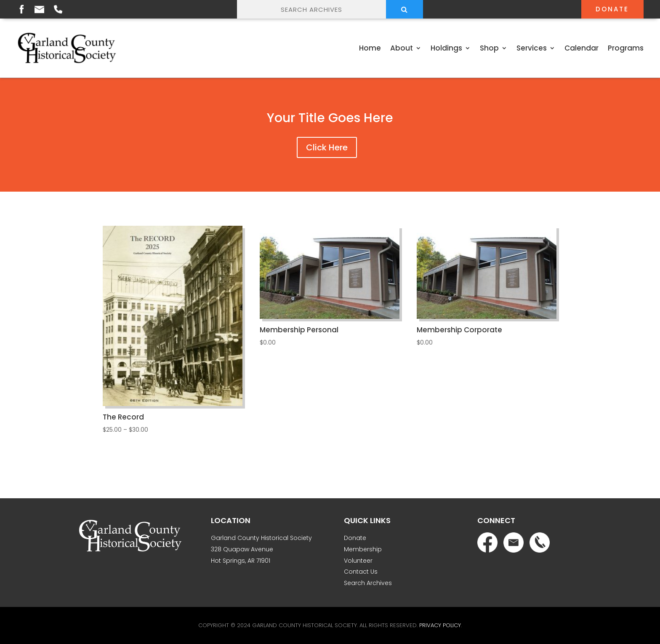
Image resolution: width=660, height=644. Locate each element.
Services (532, 48)
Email (39, 9)
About (402, 48)
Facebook (21, 9)
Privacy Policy (440, 625)
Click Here (327, 147)
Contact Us (361, 572)
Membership (363, 549)
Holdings (446, 48)
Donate (612, 9)
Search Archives (368, 583)
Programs (626, 48)
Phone (58, 9)
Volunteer (358, 561)
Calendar (581, 48)
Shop (489, 48)
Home (370, 48)
